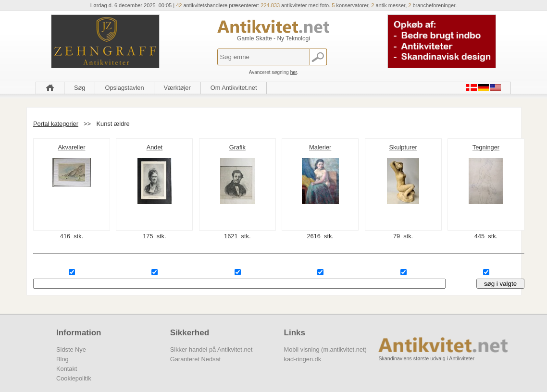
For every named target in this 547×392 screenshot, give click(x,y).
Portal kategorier (56, 124)
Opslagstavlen (124, 88)
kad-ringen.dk (303, 359)
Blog (62, 359)
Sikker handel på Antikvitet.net (211, 349)
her (294, 72)
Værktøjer (177, 88)
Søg (80, 88)
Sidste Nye (71, 349)
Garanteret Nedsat (195, 359)
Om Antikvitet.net (234, 88)
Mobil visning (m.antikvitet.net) (325, 349)
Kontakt (67, 369)
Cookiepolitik (74, 378)
